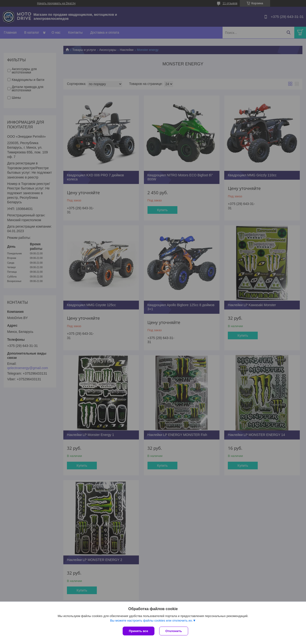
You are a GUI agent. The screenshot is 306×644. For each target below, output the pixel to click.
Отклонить (174, 631)
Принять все (139, 631)
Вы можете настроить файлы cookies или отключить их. (151, 620)
